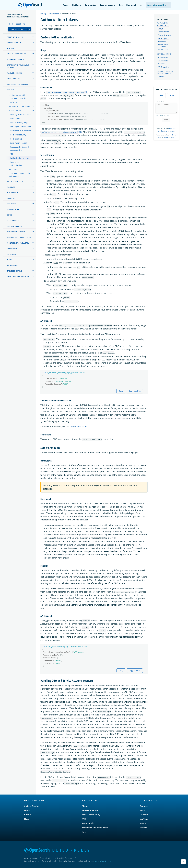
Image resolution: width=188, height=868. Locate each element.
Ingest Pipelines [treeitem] (14, 79)
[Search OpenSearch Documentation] (159, 5)
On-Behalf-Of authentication (163, 24)
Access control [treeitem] (15, 110)
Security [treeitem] (11, 90)
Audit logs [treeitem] (13, 169)
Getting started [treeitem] (14, 43)
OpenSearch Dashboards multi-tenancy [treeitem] (19, 175)
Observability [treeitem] (13, 249)
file (67, 92)
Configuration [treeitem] (14, 102)
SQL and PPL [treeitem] (12, 204)
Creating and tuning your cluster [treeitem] (18, 66)
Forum (27, 810)
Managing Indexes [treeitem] (15, 73)
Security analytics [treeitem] (15, 182)
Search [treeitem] (10, 215)
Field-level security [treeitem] (18, 135)
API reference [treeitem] (13, 265)
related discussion (78, 427)
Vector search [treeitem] (13, 221)
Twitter (143, 810)
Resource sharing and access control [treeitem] (19, 148)
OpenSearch (31, 5)
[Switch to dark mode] (141, 5)
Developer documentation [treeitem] (18, 277)
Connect (144, 806)
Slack (27, 819)
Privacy (85, 832)
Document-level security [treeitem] (20, 131)
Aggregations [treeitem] (13, 210)
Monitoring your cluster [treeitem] (18, 243)
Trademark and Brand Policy (95, 828)
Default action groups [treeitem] (19, 123)
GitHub (27, 815)
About (66, 5)
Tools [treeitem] (10, 260)
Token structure (164, 35)
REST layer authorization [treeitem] (20, 127)
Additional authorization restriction (163, 44)
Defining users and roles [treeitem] (20, 115)
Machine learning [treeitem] (15, 226)
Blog (121, 5)
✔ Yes (161, 96)
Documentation (107, 5)
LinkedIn (144, 815)
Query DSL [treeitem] (11, 198)
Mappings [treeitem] (11, 187)
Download (131, 5)
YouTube (144, 819)
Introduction (163, 57)
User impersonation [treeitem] (19, 143)
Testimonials (88, 823)
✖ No (172, 96)
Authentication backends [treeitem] (19, 106)
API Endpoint (163, 67)
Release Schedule (90, 810)
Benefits (161, 64)
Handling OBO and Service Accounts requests (165, 74)
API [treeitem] (11, 154)
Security (43, 14)
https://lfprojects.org (104, 861)
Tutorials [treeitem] (11, 48)
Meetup (143, 823)
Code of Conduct (32, 806)
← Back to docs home (16, 24)
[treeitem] (33, 37)
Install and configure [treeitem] (17, 54)
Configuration (164, 32)
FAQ (84, 819)
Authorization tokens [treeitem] (19, 158)
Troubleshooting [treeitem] (15, 271)
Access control (54, 14)
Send (166, 120)
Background (163, 60)
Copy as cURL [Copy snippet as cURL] (135, 391)
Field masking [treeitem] (16, 139)
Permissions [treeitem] (15, 119)
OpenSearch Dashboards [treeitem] (17, 84)
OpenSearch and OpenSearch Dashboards (18, 16)
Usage (160, 28)
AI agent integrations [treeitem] (16, 232)
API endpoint (163, 38)
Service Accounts (164, 54)
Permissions (163, 50)
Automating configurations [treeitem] (19, 237)
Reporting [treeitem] (11, 254)
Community (90, 5)
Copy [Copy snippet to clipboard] (121, 391)
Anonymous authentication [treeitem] (16, 164)
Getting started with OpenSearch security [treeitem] (17, 97)
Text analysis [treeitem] (13, 193)
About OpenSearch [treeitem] (15, 37)
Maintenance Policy (91, 815)
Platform (77, 5)
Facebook (144, 828)
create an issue (169, 137)
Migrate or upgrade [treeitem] (16, 59)
